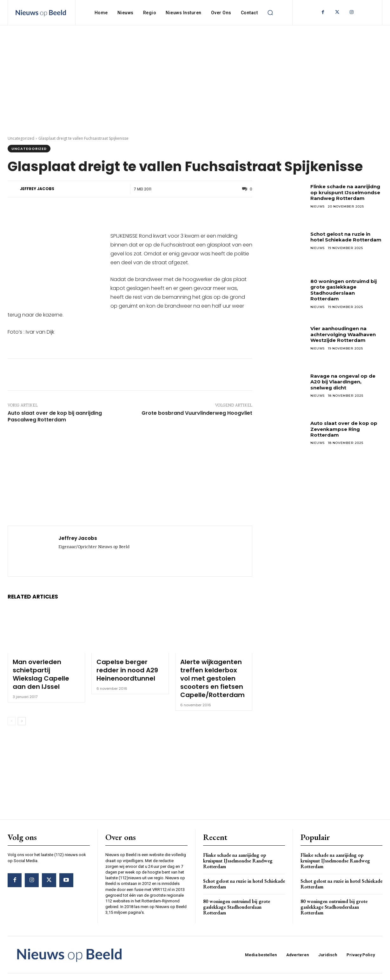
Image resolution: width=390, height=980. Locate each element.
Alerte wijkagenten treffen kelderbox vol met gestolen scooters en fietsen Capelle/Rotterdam (214, 673)
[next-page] (22, 711)
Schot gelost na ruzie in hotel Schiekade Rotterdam (343, 240)
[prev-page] (12, 711)
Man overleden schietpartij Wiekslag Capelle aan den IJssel (42, 667)
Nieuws (318, 212)
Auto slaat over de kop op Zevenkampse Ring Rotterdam (346, 429)
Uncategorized (21, 138)
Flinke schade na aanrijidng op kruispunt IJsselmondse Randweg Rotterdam (343, 195)
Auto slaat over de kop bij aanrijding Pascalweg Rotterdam (55, 416)
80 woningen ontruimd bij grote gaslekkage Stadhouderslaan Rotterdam (346, 290)
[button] (270, 13)
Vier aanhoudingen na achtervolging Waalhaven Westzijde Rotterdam (346, 334)
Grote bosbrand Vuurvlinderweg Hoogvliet (197, 413)
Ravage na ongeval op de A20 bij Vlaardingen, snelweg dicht (345, 382)
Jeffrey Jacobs (37, 189)
